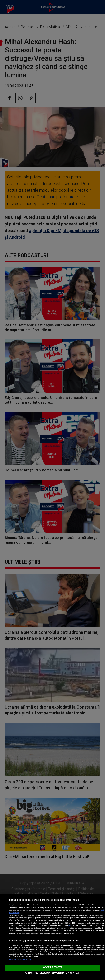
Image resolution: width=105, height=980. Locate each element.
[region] (52, 937)
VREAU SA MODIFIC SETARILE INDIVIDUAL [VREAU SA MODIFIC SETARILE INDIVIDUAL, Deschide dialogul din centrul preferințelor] (52, 973)
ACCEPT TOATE (52, 968)
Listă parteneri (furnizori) (20, 959)
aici (70, 925)
